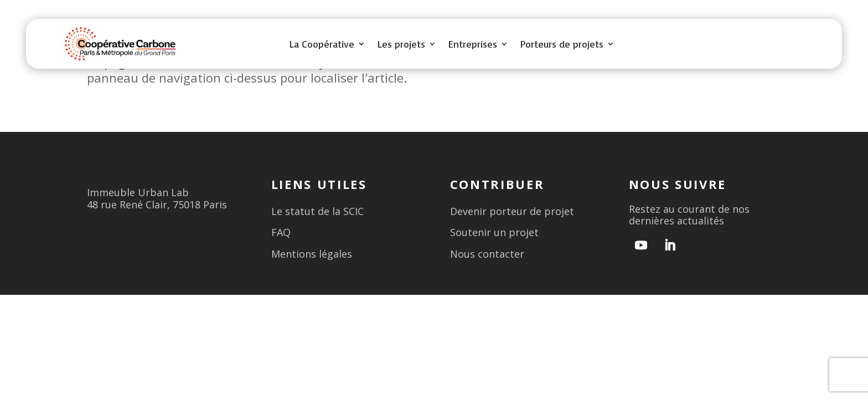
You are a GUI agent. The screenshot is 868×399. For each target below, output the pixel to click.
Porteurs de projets (562, 45)
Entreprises (473, 45)
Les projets (401, 45)
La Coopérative (322, 45)
